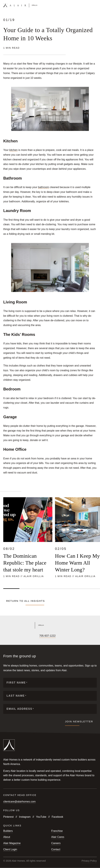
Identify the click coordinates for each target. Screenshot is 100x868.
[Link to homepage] (20, 5)
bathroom (44, 187)
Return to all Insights (26, 601)
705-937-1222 (47, 636)
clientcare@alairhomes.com (19, 802)
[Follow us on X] (22, 636)
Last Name (16, 696)
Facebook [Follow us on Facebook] (57, 817)
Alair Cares (58, 837)
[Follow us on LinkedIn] (27, 636)
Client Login (10, 849)
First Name (17, 683)
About (7, 837)
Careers (56, 843)
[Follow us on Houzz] (33, 636)
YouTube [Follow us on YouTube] (41, 817)
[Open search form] (90, 5)
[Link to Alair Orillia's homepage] (50, 625)
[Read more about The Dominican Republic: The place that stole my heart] (28, 538)
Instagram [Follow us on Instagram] (25, 817)
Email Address (20, 709)
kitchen (14, 150)
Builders (8, 831)
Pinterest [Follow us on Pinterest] (8, 817)
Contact (56, 849)
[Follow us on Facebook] (5, 636)
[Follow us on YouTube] (16, 636)
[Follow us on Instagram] (10, 636)
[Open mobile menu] (95, 5)
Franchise (57, 831)
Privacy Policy (89, 861)
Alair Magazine (12, 843)
